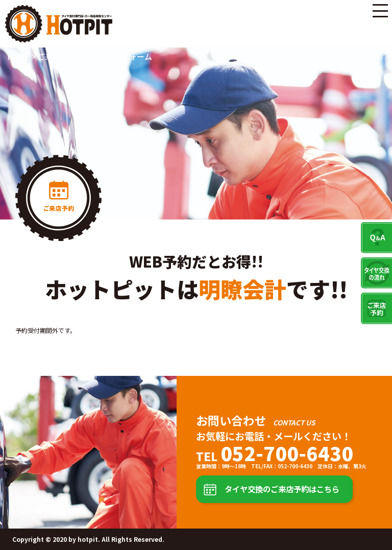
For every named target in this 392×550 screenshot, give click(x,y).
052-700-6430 (287, 453)
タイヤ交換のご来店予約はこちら (282, 489)
